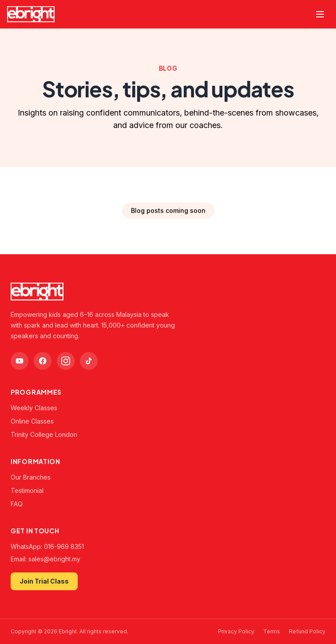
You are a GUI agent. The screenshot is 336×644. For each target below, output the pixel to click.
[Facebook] (43, 361)
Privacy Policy (236, 631)
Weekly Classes (34, 408)
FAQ (17, 504)
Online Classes (32, 421)
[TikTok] (89, 361)
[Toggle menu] (320, 14)
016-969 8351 (64, 546)
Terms (272, 631)
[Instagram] (66, 361)
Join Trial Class (44, 581)
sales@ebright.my (54, 559)
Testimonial (27, 490)
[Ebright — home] (31, 14)
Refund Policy (307, 631)
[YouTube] (20, 361)
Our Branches (31, 477)
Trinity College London (44, 434)
